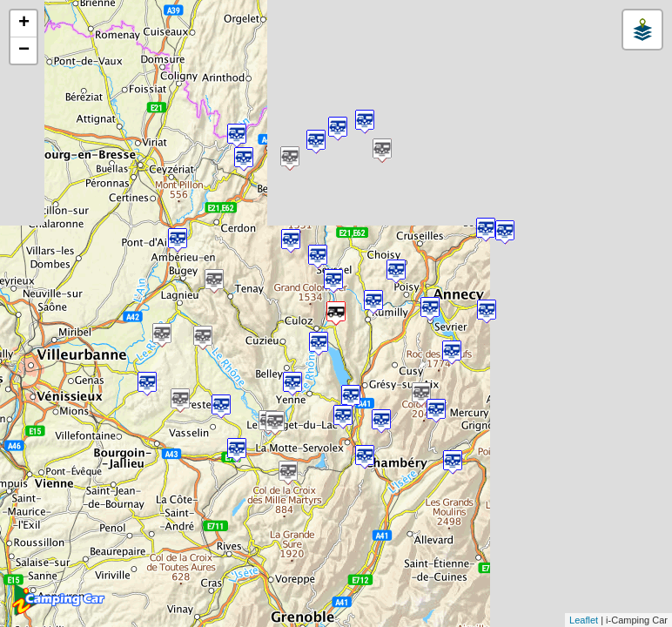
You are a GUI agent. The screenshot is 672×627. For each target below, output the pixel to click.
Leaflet (584, 620)
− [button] (24, 51)
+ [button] (24, 24)
